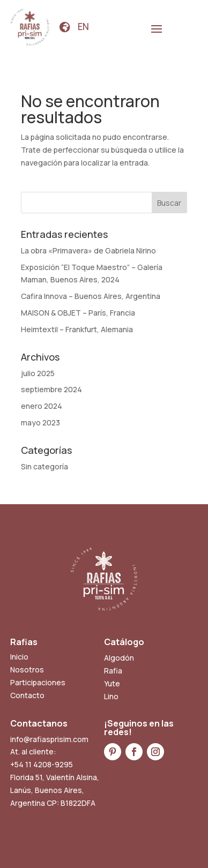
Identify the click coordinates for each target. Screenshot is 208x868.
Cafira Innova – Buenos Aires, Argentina (91, 296)
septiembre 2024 (51, 389)
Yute (112, 683)
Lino (111, 696)
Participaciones (38, 682)
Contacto (27, 695)
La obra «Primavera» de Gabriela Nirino (88, 250)
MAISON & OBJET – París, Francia (78, 313)
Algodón (119, 658)
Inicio (19, 657)
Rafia (113, 671)
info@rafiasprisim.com (49, 739)
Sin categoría (44, 466)
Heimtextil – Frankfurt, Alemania (77, 329)
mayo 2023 (40, 422)
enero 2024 (42, 406)
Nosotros (27, 669)
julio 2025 (38, 373)
